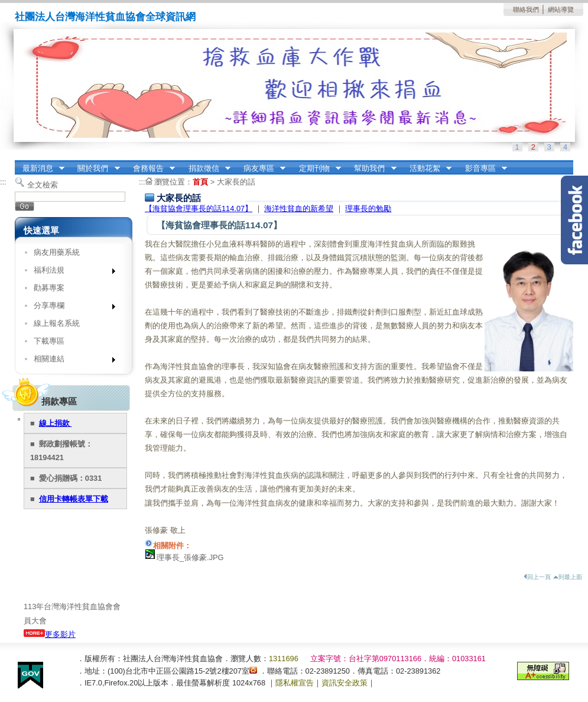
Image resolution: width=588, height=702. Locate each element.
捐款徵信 (206, 169)
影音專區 (482, 169)
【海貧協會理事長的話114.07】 (199, 208)
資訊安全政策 (345, 683)
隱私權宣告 (295, 683)
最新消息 (40, 169)
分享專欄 (71, 308)
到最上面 (568, 577)
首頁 (200, 182)
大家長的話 (236, 182)
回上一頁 (537, 577)
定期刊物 (316, 169)
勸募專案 (49, 288)
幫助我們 (372, 169)
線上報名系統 (57, 323)
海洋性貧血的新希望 (299, 208)
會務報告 (150, 169)
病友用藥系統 (57, 252)
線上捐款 (56, 423)
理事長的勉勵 (368, 208)
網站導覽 (561, 9)
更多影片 (50, 634)
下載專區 (49, 341)
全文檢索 (43, 185)
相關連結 (71, 361)
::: (18, 164)
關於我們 (95, 169)
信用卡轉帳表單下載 (74, 499)
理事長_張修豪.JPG (190, 557)
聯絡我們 (526, 9)
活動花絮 (427, 169)
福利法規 (71, 272)
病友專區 (261, 169)
